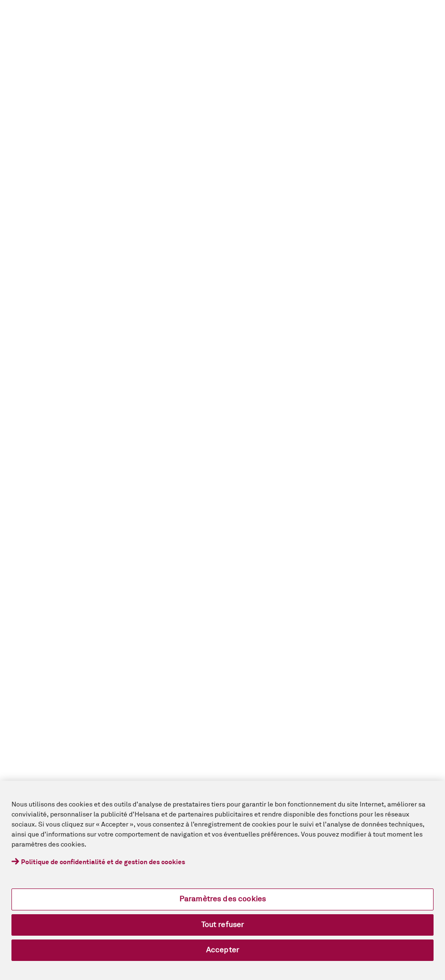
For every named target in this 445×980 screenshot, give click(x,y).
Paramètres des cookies (223, 899)
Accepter (222, 950)
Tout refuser (223, 925)
